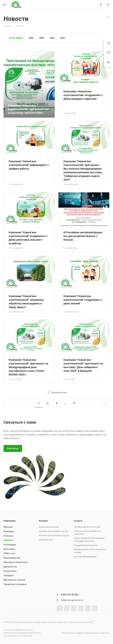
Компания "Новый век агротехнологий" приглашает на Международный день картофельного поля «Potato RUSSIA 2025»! (28, 367)
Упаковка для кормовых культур (54, 535)
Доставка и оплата (14, 580)
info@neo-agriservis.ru (72, 600)
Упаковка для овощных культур (53, 531)
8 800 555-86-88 (69, 595)
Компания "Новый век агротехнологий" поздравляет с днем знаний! (83, 300)
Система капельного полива (87, 527)
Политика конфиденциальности (18, 630)
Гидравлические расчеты (86, 545)
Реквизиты (10, 571)
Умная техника (46, 540)
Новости (8, 540)
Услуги (78, 521)
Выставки (9, 549)
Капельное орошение (49, 527)
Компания (9, 521)
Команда (9, 531)
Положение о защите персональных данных (85, 633)
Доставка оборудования (85, 556)
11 (74, 403)
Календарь (10, 544)
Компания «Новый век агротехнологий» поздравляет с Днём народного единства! (83, 95)
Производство (12, 558)
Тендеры (9, 575)
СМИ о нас (9, 553)
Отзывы (8, 536)
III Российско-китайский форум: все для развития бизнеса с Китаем (83, 236)
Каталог (43, 521)
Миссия (8, 527)
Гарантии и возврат (15, 584)
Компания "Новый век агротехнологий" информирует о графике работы (29, 165)
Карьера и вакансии (15, 562)
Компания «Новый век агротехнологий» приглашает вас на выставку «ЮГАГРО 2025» (28, 109)
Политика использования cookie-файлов (22, 633)
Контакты (13, 448)
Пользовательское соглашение (18, 636)
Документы (10, 566)
